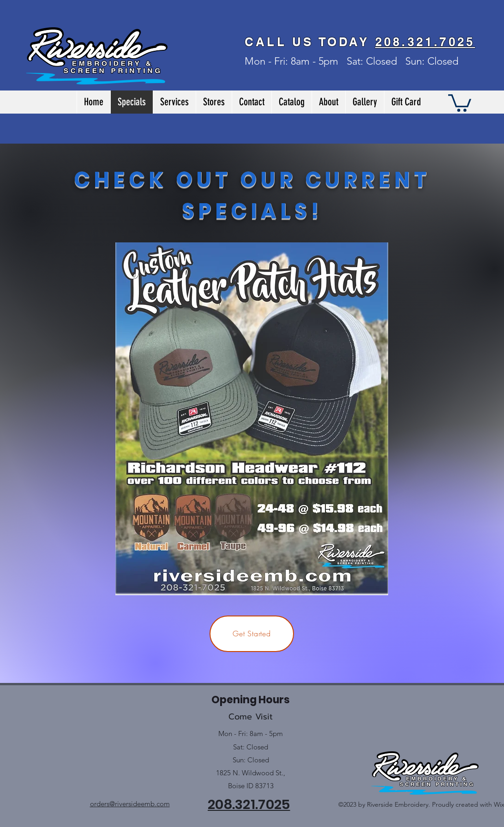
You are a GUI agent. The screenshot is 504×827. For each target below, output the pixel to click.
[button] (460, 102)
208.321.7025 (425, 42)
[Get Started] (252, 634)
